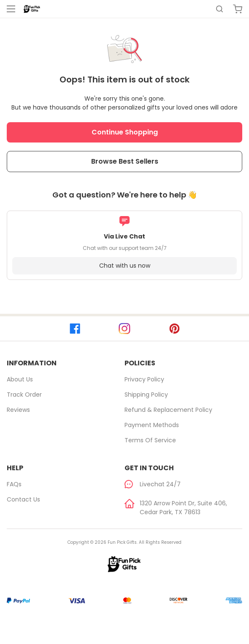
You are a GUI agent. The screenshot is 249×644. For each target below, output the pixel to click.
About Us (20, 379)
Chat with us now (125, 266)
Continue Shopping (125, 132)
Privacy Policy (144, 379)
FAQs (14, 484)
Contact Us (23, 499)
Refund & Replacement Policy (168, 410)
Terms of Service (150, 440)
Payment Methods (152, 425)
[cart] (238, 9)
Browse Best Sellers (125, 161)
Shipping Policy (146, 395)
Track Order (24, 395)
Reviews (18, 410)
